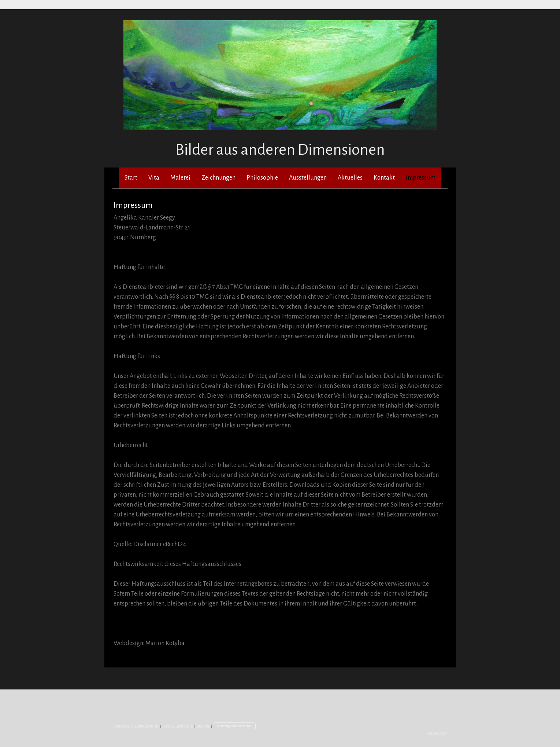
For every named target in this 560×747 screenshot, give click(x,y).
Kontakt (384, 178)
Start (131, 178)
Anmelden (437, 733)
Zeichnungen (218, 178)
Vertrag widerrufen (234, 726)
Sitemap (203, 726)
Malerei (180, 178)
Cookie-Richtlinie (177, 726)
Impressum (421, 178)
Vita (154, 178)
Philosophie (262, 178)
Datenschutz (148, 726)
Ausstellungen (308, 178)
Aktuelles (350, 178)
